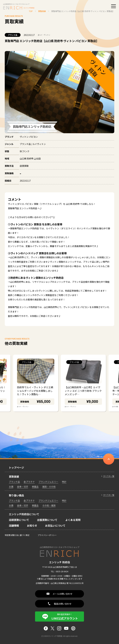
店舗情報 (14, 525)
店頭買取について (19, 520)
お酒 (11, 487)
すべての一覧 (109, 476)
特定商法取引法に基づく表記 (17, 535)
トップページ (16, 467)
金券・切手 (23, 487)
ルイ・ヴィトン (44, 35)
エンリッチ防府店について (24, 514)
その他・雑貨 (49, 505)
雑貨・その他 (49, 487)
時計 (64, 482)
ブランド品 (13, 35)
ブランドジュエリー (48, 482)
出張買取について (47, 520)
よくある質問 (73, 520)
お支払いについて (55, 525)
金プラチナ (29, 482)
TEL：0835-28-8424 (59, 571)
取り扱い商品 (16, 495)
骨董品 (35, 487)
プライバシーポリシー (47, 535)
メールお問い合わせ (62, 594)
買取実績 (14, 476)
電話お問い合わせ (63, 604)
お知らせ (32, 525)
